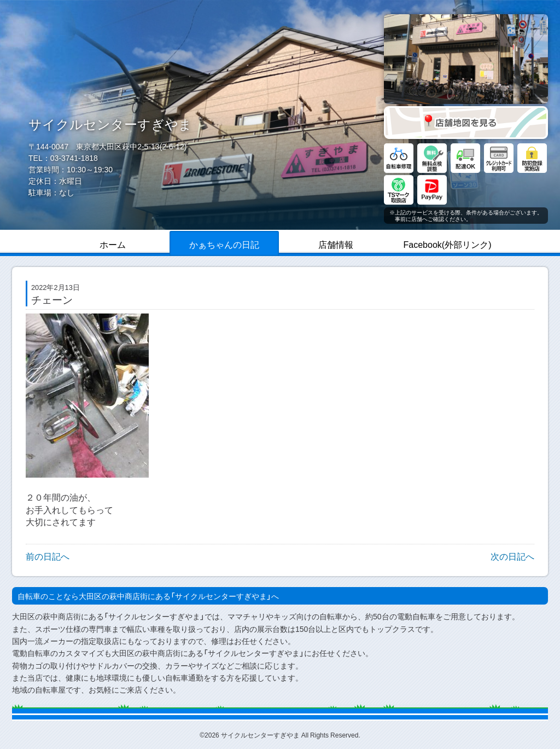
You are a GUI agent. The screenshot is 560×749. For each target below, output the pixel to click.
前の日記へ (48, 556)
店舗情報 (336, 244)
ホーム (113, 244)
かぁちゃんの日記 (224, 244)
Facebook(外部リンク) (448, 244)
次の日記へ (512, 556)
